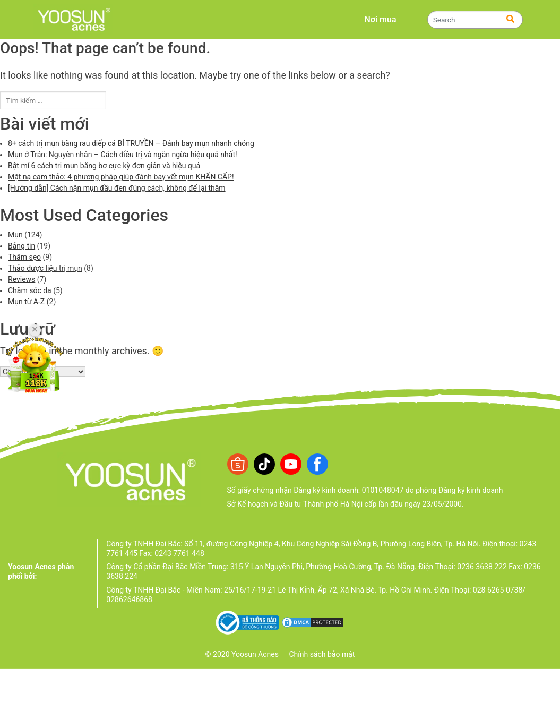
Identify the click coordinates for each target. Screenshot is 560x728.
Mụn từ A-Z (26, 302)
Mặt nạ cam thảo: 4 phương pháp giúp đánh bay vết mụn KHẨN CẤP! (121, 177)
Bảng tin (21, 246)
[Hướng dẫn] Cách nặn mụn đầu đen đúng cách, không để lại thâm (117, 188)
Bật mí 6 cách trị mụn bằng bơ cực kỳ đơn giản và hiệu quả (104, 166)
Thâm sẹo (24, 257)
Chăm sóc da (30, 290)
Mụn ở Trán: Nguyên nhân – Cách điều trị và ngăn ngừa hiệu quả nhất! (123, 155)
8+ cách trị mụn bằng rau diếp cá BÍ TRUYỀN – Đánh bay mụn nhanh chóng (131, 143)
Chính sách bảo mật (322, 654)
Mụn (15, 235)
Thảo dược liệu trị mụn (45, 268)
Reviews (21, 279)
